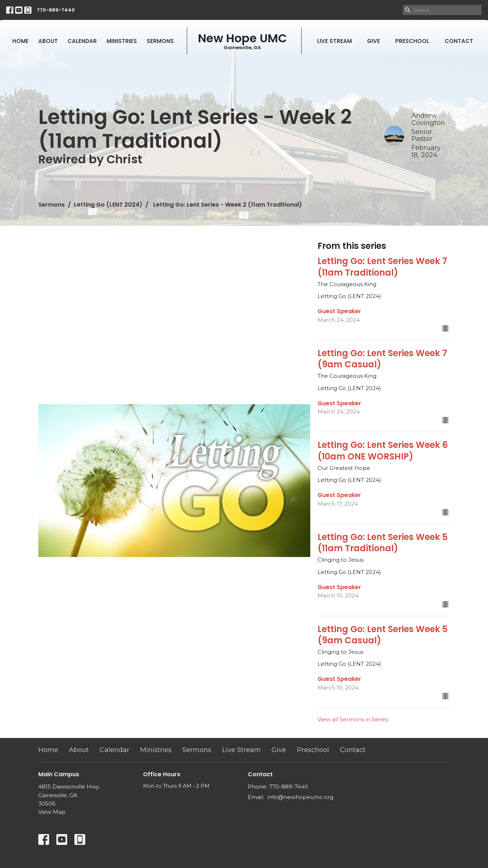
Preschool (412, 41)
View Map (52, 812)
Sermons (160, 41)
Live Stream (334, 41)
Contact (459, 41)
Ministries (122, 41)
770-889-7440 (56, 10)
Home (20, 41)
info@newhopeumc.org (301, 797)
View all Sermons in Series (353, 719)
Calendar (82, 41)
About (48, 41)
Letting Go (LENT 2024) (108, 205)
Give (373, 41)
